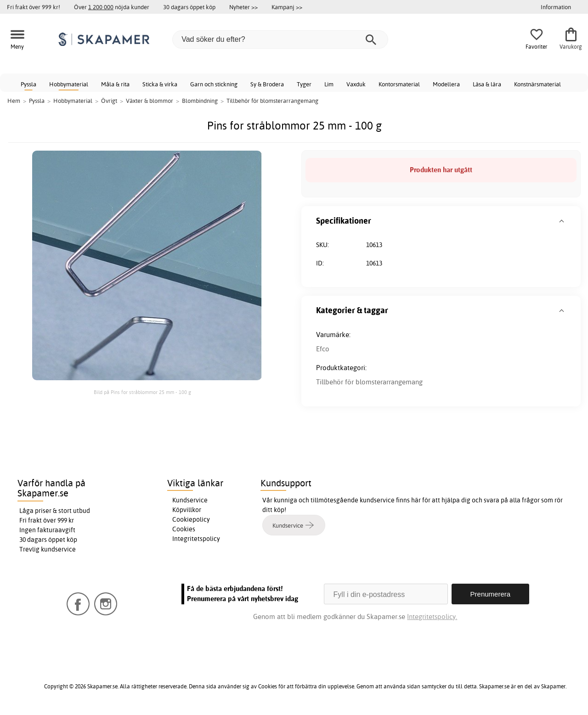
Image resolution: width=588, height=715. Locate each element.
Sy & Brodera (267, 84)
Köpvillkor (187, 510)
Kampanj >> (287, 7)
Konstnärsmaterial (537, 84)
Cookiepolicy (191, 519)
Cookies (184, 529)
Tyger (304, 84)
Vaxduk (356, 84)
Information (556, 7)
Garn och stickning (214, 84)
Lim (329, 84)
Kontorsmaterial (399, 84)
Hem (14, 101)
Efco (323, 349)
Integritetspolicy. (432, 616)
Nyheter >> (243, 7)
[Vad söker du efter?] (280, 39)
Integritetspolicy (196, 539)
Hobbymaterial (69, 84)
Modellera (446, 84)
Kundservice (190, 500)
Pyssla (28, 84)
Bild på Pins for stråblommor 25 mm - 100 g (142, 392)
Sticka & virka (160, 84)
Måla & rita (115, 84)
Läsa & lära (487, 84)
